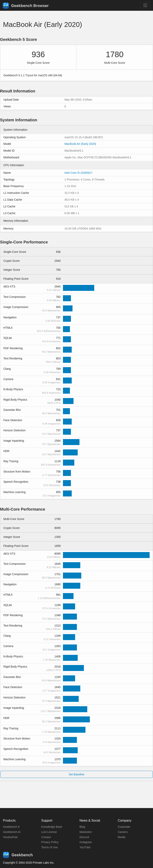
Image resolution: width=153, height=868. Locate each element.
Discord (84, 837)
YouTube (85, 847)
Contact (46, 837)
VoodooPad (10, 837)
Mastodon (86, 832)
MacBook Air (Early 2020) (80, 144)
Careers (123, 832)
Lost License (49, 832)
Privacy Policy (50, 842)
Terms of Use (49, 847)
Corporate (124, 827)
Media (122, 837)
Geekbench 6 (11, 827)
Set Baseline (77, 774)
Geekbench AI (12, 832)
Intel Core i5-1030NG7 (78, 173)
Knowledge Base (52, 827)
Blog (82, 827)
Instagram (86, 842)
